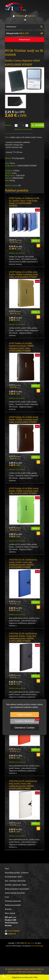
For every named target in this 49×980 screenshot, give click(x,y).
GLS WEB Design (38, 946)
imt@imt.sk (12, 934)
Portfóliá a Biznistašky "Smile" (16, 885)
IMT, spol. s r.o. (15, 7)
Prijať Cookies (24, 715)
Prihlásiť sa (19, 16)
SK (25, 20)
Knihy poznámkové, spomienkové (17, 889)
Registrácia (32, 16)
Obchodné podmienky (13, 901)
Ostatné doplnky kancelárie (15, 893)
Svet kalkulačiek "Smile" (14, 877)
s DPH (18, 33)
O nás (7, 897)
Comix (14, 173)
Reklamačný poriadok (13, 905)
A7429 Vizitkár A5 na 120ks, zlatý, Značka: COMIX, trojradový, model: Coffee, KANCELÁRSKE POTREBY (24, 275)
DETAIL (35, 241)
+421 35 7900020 (13, 931)
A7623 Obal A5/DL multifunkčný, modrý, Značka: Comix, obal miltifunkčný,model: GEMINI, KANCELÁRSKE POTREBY (23, 563)
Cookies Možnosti (24, 721)
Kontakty (8, 909)
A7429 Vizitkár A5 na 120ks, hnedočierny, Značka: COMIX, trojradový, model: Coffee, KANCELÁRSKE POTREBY (21, 347)
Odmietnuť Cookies (24, 728)
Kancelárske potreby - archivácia (17, 873)
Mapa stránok (10, 913)
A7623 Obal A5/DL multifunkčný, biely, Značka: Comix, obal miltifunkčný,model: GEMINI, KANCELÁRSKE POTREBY (23, 785)
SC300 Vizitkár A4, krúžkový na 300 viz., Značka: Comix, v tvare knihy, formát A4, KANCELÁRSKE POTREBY (24, 202)
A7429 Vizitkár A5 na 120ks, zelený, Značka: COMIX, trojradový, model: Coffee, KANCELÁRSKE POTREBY (24, 491)
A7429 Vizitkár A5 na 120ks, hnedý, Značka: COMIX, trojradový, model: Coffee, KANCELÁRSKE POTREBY (24, 420)
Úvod (7, 869)
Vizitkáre (16, 171)
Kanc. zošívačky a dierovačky (15, 881)
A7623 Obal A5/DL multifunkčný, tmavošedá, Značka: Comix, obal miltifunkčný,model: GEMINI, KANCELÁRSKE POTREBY (23, 637)
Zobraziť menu (24, 40)
